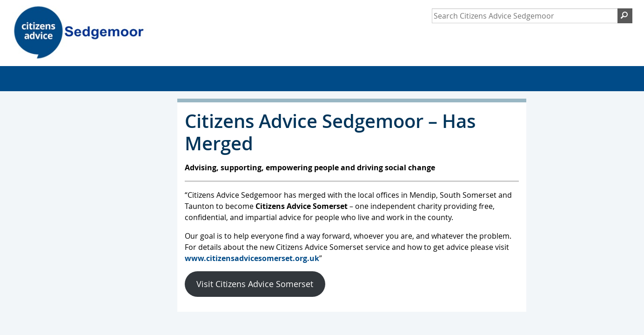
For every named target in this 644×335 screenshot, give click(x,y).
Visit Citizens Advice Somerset (255, 284)
